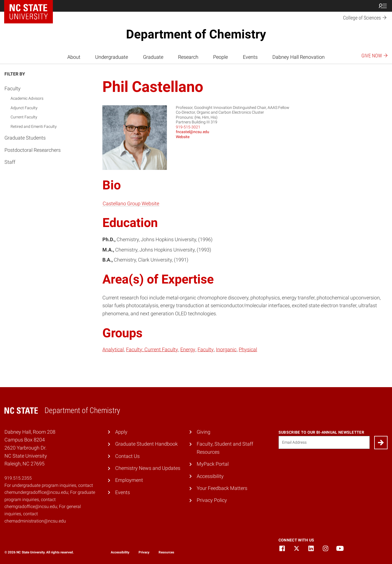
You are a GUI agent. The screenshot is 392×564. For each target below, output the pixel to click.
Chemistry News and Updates (148, 468)
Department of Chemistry (196, 34)
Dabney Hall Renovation (299, 57)
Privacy (144, 552)
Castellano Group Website (131, 203)
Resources (166, 552)
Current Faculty (24, 117)
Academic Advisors (27, 98)
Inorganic (226, 349)
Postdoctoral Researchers (33, 150)
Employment (129, 480)
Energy (188, 349)
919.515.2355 (18, 478)
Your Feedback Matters (222, 488)
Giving (204, 432)
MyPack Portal (213, 464)
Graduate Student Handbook (146, 444)
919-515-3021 (188, 127)
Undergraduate (112, 57)
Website (183, 137)
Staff (10, 162)
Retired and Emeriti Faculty (34, 126)
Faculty (13, 88)
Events (250, 57)
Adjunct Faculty (24, 108)
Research (188, 57)
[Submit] (381, 443)
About (74, 57)
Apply (121, 432)
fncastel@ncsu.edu (193, 132)
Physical (248, 349)
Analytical (113, 349)
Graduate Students (25, 138)
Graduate (153, 57)
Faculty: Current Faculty (152, 349)
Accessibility (210, 476)
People (220, 57)
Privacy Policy (212, 500)
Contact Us (127, 456)
